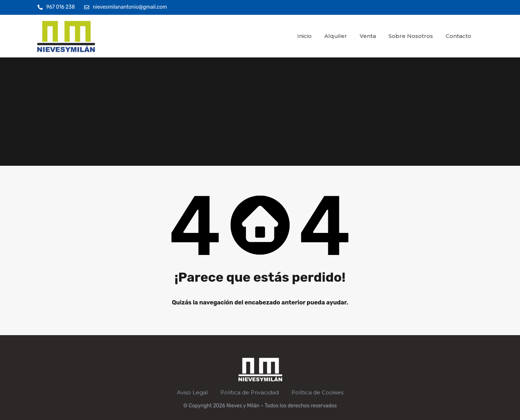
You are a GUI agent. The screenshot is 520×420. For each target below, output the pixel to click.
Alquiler (336, 36)
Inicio (304, 36)
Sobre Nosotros (411, 36)
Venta (368, 36)
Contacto (458, 36)
